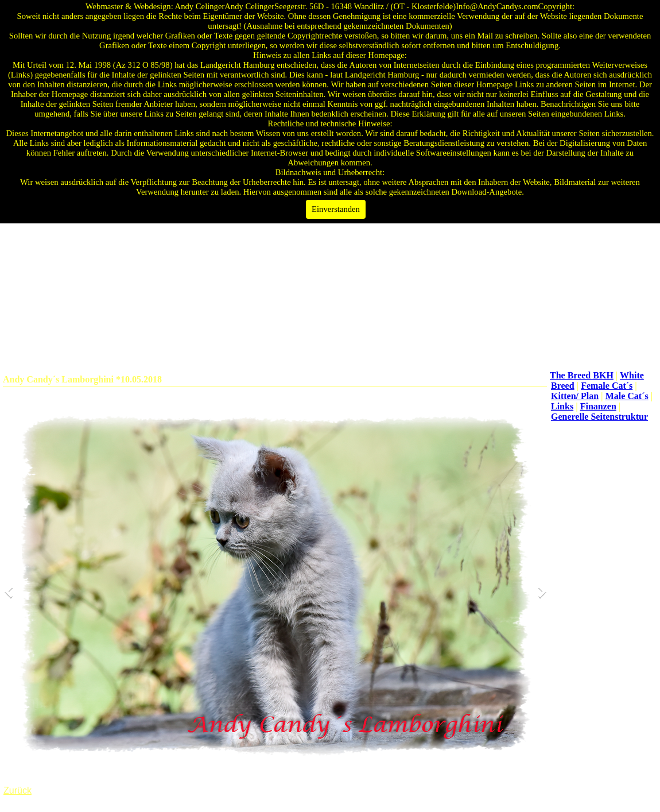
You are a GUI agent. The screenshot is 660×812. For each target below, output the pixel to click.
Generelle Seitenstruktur (599, 417)
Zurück (18, 790)
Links (562, 406)
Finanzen (598, 406)
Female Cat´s (607, 386)
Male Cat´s (627, 396)
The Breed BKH (582, 375)
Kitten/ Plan (575, 396)
